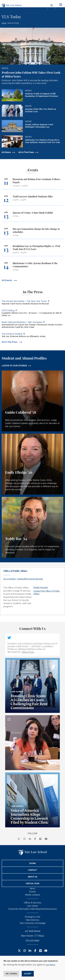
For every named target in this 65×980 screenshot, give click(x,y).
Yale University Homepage (33, 923)
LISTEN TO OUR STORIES (14, 366)
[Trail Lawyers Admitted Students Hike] (32, 200)
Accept (28, 974)
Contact (32, 870)
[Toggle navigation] (61, 5)
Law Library (33, 906)
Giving (33, 863)
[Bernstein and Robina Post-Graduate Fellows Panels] (32, 184)
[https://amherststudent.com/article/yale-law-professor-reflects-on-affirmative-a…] (32, 335)
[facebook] (35, 839)
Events (32, 892)
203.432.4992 (32, 940)
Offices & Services (33, 903)
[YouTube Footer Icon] (46, 951)
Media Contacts (33, 895)
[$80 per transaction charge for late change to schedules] (32, 233)
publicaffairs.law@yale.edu (30, 579)
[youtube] (46, 839)
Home (4, 23)
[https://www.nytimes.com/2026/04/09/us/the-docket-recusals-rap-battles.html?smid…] (32, 303)
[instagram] (24, 839)
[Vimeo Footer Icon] (41, 951)
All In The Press (26, 152)
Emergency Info (33, 917)
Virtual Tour (33, 884)
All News (6, 152)
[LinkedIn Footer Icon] (30, 951)
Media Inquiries (41, 587)
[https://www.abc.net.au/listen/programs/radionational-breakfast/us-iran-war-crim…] (32, 325)
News (33, 889)
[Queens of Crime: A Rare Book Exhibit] (32, 217)
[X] (19, 839)
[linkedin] (30, 839)
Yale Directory (32, 920)
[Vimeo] (40, 839)
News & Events (13, 23)
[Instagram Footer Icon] (25, 951)
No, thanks (11, 974)
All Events (7, 280)
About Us (32, 877)
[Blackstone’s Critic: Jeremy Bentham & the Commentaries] (32, 268)
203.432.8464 (10, 579)
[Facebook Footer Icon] (35, 951)
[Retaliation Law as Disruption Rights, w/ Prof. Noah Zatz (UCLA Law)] (32, 250)
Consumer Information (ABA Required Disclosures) (32, 909)
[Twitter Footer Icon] (19, 951)
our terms (50, 965)
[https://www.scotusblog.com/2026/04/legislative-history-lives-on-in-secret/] (32, 313)
